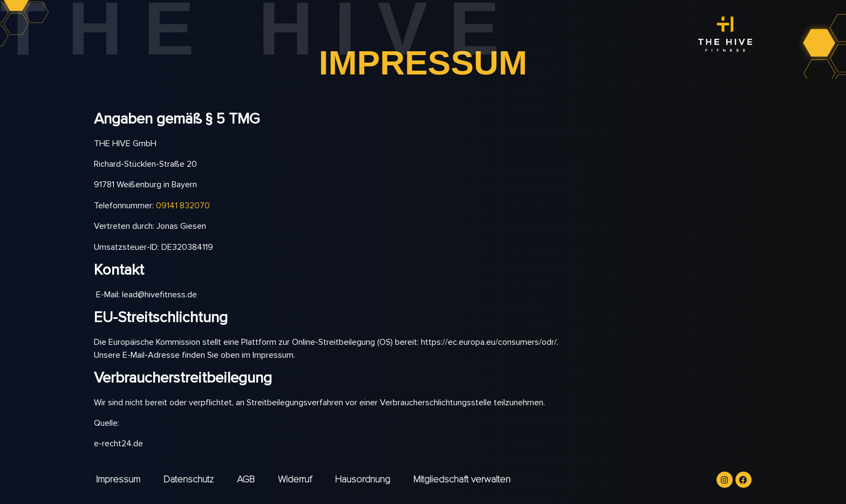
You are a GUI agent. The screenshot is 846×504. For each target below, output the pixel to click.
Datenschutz (189, 479)
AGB (246, 479)
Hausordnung (363, 479)
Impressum (118, 479)
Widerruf (295, 479)
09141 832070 (183, 206)
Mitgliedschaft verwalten (462, 479)
